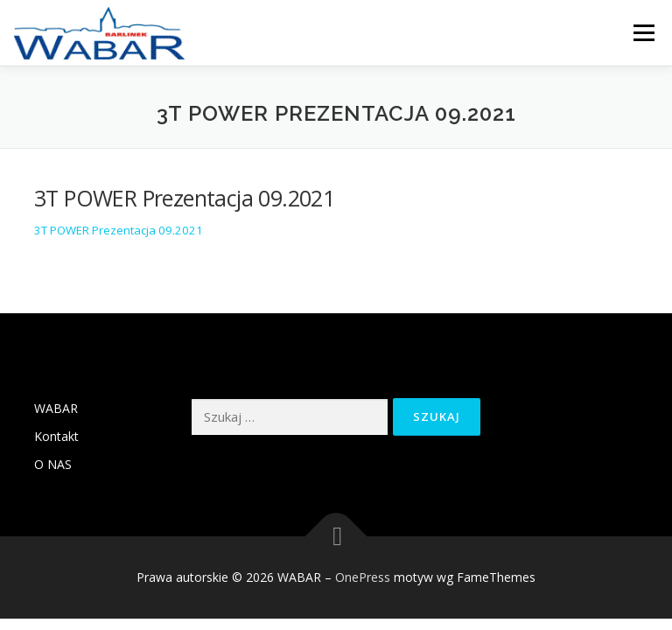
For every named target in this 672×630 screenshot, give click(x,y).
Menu (644, 32)
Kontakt (56, 436)
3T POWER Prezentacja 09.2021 (119, 230)
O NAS (53, 464)
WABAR (56, 408)
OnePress (363, 577)
